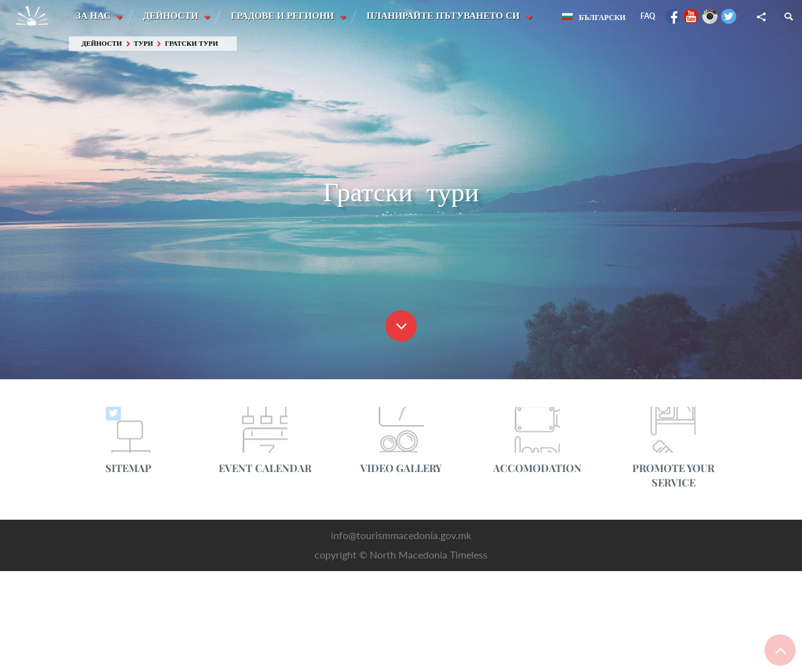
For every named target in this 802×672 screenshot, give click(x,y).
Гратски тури (191, 44)
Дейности (172, 16)
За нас (94, 16)
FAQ (648, 16)
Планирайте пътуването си (446, 16)
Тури (144, 44)
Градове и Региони (285, 16)
